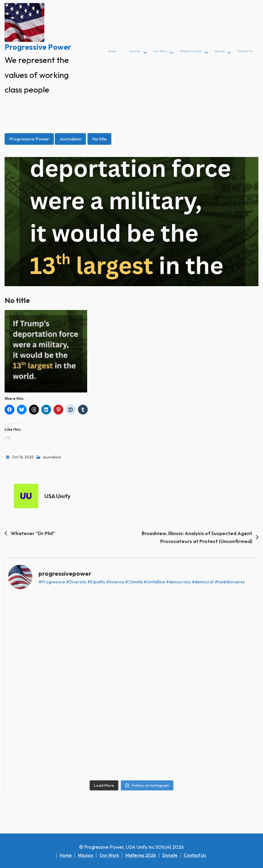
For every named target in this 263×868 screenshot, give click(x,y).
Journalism (70, 139)
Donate (220, 51)
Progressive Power (38, 47)
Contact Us (245, 51)
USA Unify (57, 496)
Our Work (160, 51)
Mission (135, 51)
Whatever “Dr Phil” (33, 533)
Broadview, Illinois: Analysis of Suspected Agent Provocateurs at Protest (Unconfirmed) (197, 537)
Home (112, 51)
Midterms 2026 (191, 51)
